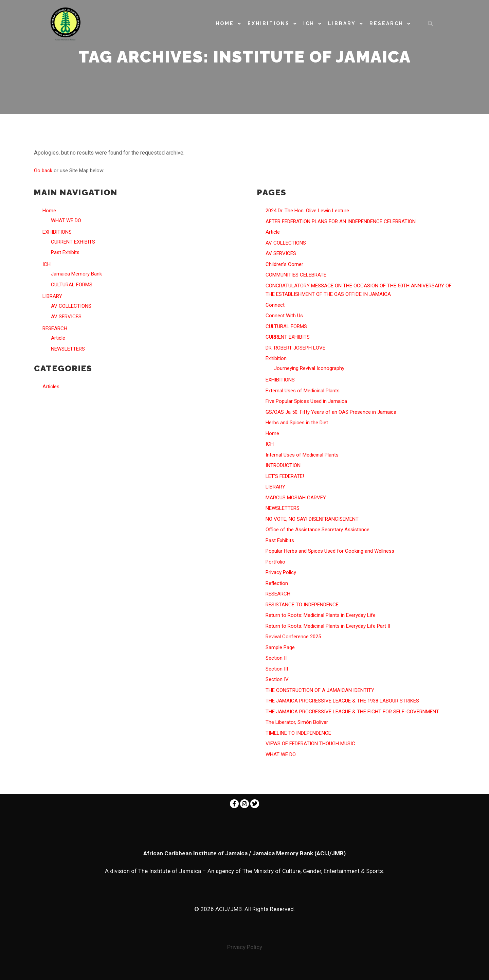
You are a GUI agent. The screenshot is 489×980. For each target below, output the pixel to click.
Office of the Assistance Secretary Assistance (318, 530)
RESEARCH (55, 328)
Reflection (277, 583)
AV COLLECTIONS (71, 306)
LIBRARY (52, 296)
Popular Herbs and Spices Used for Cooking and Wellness (330, 551)
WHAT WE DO (66, 220)
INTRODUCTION (283, 465)
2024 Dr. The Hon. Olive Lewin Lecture (307, 211)
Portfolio (275, 562)
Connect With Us (284, 316)
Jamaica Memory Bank (76, 274)
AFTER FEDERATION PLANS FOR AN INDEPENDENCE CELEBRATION (341, 221)
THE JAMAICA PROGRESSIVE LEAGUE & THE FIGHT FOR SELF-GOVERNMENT (352, 712)
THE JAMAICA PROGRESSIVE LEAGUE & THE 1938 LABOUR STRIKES (342, 701)
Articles (51, 387)
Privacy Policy (281, 572)
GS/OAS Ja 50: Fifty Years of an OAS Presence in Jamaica (331, 412)
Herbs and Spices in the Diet (297, 423)
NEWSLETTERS (68, 349)
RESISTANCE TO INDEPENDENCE (302, 605)
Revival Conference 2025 (293, 637)
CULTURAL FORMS (72, 285)
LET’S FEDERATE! (285, 476)
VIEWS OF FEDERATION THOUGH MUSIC (310, 744)
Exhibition (276, 358)
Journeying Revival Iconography (309, 368)
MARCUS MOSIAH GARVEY (296, 498)
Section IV (277, 679)
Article (58, 338)
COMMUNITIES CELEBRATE (296, 275)
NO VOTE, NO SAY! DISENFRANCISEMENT (312, 519)
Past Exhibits (65, 252)
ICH (47, 264)
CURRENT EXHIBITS (73, 242)
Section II (276, 658)
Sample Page (280, 647)
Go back (43, 171)
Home (49, 211)
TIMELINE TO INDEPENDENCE (298, 733)
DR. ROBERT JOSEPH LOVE (295, 348)
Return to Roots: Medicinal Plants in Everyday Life (321, 615)
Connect (275, 305)
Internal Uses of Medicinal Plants (302, 455)
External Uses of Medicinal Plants (303, 391)
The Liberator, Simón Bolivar (297, 722)
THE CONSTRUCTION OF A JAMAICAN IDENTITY (320, 690)
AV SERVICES (66, 317)
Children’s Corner (284, 264)
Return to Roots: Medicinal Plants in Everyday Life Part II (328, 626)
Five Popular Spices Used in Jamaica (306, 401)
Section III (277, 669)
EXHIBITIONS (57, 232)
